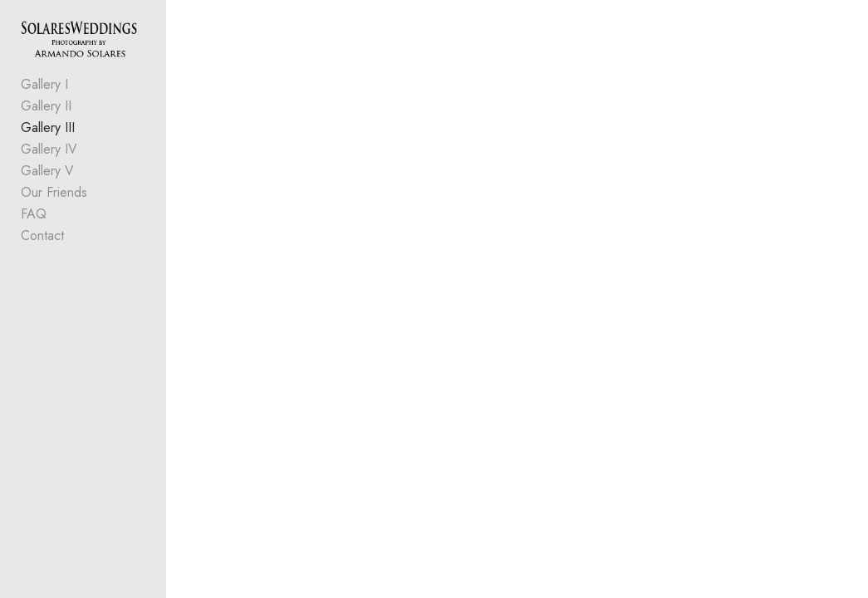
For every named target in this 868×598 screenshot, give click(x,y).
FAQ (34, 214)
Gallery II (46, 106)
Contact (42, 235)
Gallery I (44, 84)
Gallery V (47, 171)
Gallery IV (49, 149)
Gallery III (48, 127)
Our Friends (54, 192)
